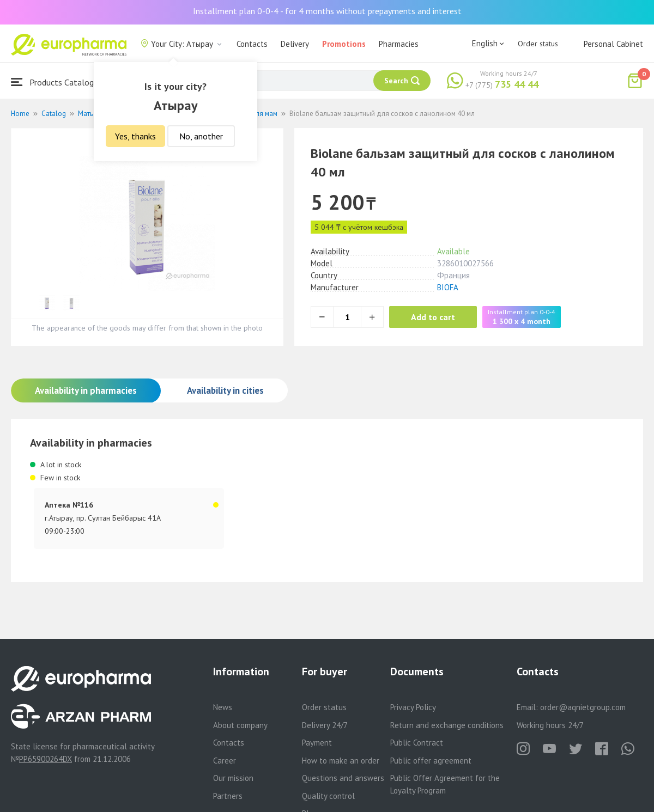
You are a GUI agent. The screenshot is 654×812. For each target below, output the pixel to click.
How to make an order (341, 761)
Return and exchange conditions (447, 725)
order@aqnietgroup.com (583, 707)
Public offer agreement (431, 761)
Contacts (252, 44)
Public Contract (417, 743)
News (223, 707)
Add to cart (433, 317)
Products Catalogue (57, 82)
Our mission (233, 778)
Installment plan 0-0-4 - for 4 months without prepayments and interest (327, 11)
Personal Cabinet (613, 44)
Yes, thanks (135, 136)
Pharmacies (399, 44)
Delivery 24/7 (325, 725)
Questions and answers (343, 778)
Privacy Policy (413, 707)
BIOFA (448, 287)
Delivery (295, 44)
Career (225, 761)
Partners (228, 796)
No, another (201, 136)
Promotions (344, 44)
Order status (538, 44)
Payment (317, 743)
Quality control (328, 796)
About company (240, 725)
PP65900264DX (46, 759)
